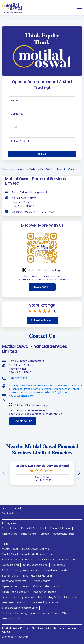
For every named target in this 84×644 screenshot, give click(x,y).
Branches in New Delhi (15, 609)
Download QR (42, 260)
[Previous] (4, 446)
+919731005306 (18, 351)
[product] (42, 114)
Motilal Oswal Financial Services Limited (42, 439)
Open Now (48, 185)
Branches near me (13, 142)
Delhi (32, 142)
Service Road (10, 486)
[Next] (80, 446)
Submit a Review (42, 293)
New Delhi (46, 142)
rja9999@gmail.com (21, 369)
